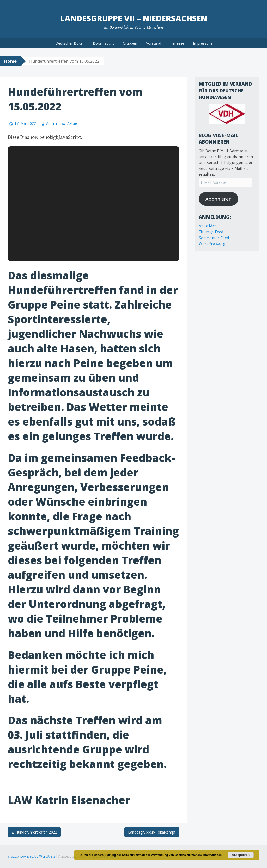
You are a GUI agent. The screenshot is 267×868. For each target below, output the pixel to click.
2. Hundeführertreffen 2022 (34, 832)
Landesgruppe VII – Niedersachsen (134, 18)
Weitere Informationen (207, 855)
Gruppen (130, 43)
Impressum (202, 43)
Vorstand (154, 43)
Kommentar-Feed (214, 238)
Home (10, 61)
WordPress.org (212, 244)
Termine (177, 43)
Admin (51, 123)
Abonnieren (219, 199)
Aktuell (73, 123)
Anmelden (208, 226)
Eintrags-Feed (211, 232)
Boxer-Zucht (103, 43)
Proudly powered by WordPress (32, 857)
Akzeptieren (241, 855)
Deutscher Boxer (70, 43)
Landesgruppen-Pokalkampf (152, 832)
